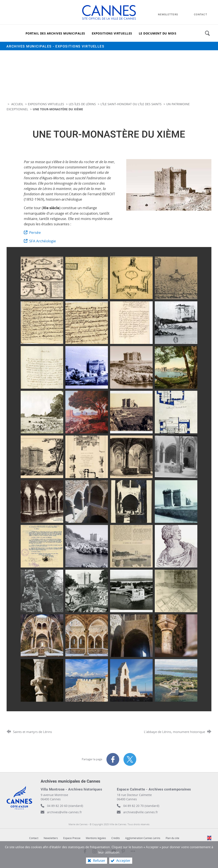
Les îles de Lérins (82, 104)
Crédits (116, 838)
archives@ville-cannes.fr (65, 812)
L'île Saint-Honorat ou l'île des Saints (131, 104)
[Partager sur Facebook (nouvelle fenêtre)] (113, 759)
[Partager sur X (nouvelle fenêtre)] (130, 759)
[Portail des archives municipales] (55, 33)
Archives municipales (55, 46)
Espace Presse (72, 838)
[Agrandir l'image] (169, 184)
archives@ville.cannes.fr (141, 812)
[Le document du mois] (158, 33)
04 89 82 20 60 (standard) (65, 806)
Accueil (18, 104)
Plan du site (172, 838)
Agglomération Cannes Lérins (143, 838)
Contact (34, 838)
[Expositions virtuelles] (112, 33)
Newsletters (51, 838)
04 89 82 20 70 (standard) (141, 806)
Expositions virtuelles (46, 104)
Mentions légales (96, 838)
